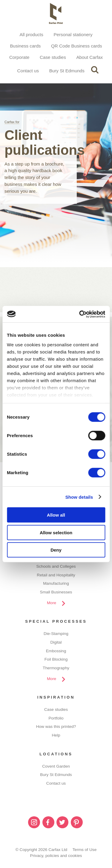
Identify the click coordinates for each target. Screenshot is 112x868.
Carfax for (12, 122)
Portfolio (56, 718)
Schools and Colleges (56, 566)
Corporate (19, 57)
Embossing (56, 651)
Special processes (56, 621)
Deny (56, 550)
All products (32, 35)
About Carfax (89, 57)
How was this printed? (56, 727)
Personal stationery (73, 35)
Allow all (56, 515)
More (52, 603)
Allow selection (56, 532)
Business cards (25, 46)
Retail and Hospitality (56, 575)
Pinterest (77, 822)
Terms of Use (85, 850)
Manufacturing (56, 583)
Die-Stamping (56, 634)
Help (56, 735)
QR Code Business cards (77, 46)
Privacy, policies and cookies (56, 856)
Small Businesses (56, 592)
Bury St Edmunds (67, 71)
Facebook (48, 822)
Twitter (62, 822)
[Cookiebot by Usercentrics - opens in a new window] (80, 314)
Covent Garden (56, 766)
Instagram (34, 822)
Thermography (56, 668)
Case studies (53, 57)
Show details (79, 497)
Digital (56, 642)
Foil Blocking (56, 659)
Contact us (28, 71)
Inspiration (56, 697)
